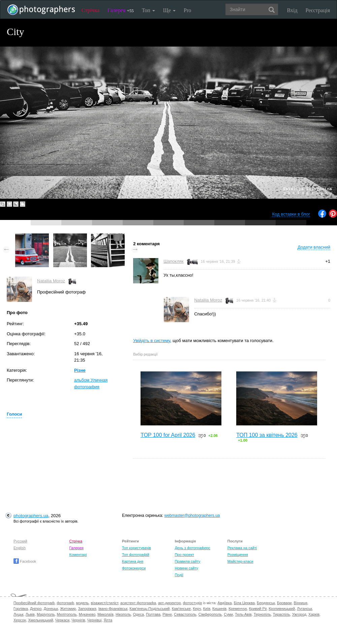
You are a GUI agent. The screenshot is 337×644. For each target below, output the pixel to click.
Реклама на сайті (242, 548)
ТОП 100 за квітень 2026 (267, 435)
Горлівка (21, 609)
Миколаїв (105, 614)
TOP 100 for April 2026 (168, 435)
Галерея (121, 10)
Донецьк (51, 609)
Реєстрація (318, 10)
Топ (148, 10)
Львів (30, 614)
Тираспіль (282, 614)
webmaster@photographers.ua (192, 515)
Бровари (284, 603)
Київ (207, 609)
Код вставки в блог (291, 214)
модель (83, 603)
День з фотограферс (192, 548)
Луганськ (304, 609)
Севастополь (185, 614)
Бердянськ (266, 603)
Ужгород (299, 614)
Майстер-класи (240, 561)
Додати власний (314, 247)
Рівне (167, 614)
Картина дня (133, 561)
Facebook (25, 561)
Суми (228, 614)
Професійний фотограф (34, 603)
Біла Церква (244, 603)
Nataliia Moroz (51, 281)
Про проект (184, 555)
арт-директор (170, 603)
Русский (20, 541)
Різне (80, 370)
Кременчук (238, 609)
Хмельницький (41, 620)
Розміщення (238, 555)
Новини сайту (186, 568)
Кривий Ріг (258, 609)
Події (179, 575)
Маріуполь (46, 614)
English (20, 548)
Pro (187, 10)
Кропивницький (282, 609)
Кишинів (219, 609)
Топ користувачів (136, 548)
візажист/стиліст (104, 603)
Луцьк (19, 614)
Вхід (292, 10)
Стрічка (90, 10)
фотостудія (193, 603)
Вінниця (301, 603)
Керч (197, 609)
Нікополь (123, 614)
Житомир (68, 609)
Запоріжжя (87, 609)
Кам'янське (181, 609)
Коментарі (78, 555)
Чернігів (78, 620)
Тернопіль (262, 614)
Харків (314, 614)
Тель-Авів (243, 614)
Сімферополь (210, 614)
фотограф (65, 603)
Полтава (153, 614)
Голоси (14, 414)
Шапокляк (174, 261)
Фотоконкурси (134, 568)
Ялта (108, 620)
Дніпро (36, 609)
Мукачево (87, 614)
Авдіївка (225, 603)
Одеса (138, 614)
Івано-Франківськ (113, 609)
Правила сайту (187, 561)
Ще (169, 10)
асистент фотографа (138, 603)
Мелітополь (67, 614)
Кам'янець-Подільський (149, 609)
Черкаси (62, 620)
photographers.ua (31, 516)
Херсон (20, 620)
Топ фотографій (136, 555)
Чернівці (95, 620)
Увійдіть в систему (152, 341)
